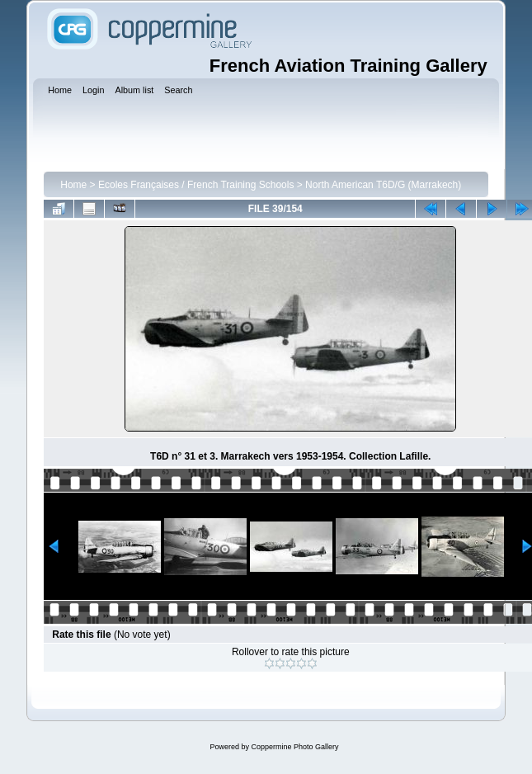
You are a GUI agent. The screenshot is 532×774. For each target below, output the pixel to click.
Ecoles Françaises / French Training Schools (196, 185)
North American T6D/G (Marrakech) (383, 185)
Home (73, 185)
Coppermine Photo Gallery (294, 747)
